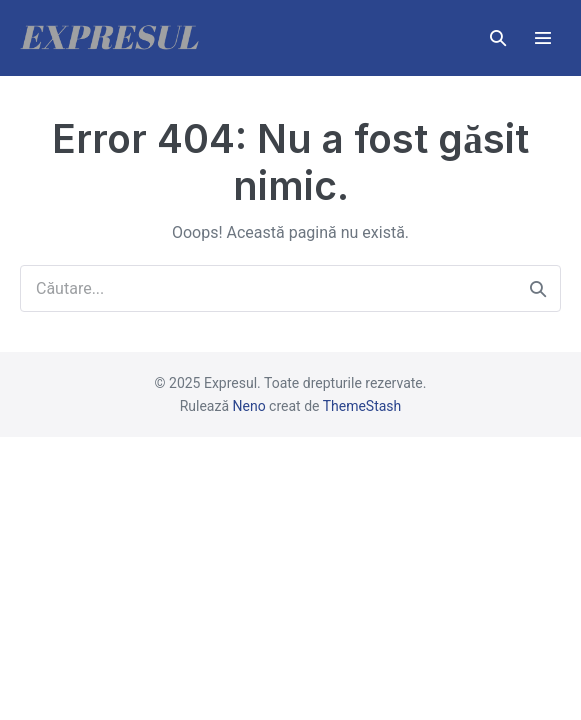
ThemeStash (362, 406)
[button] (498, 38)
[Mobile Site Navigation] (543, 38)
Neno (249, 406)
